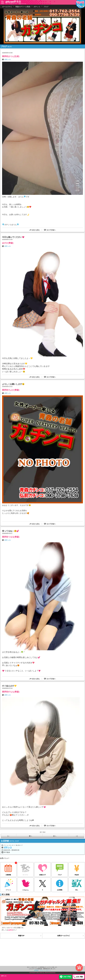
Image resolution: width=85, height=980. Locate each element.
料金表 (77, 869)
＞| (77, 836)
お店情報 (60, 884)
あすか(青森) (8, 243)
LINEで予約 (67, 977)
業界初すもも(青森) (11, 692)
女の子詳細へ (51, 230)
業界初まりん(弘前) (11, 56)
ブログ (60, 869)
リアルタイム (25, 884)
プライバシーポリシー (45, 970)
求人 (77, 884)
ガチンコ (7, 59)
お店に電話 (79, 977)
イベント (8, 884)
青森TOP (21, 936)
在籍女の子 (42, 869)
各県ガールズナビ (64, 936)
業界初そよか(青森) (11, 390)
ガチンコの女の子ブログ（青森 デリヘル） (16, 4)
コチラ (10, 930)
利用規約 (36, 970)
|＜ (9, 836)
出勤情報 (8, 869)
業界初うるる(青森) (11, 537)
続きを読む (36, 230)
